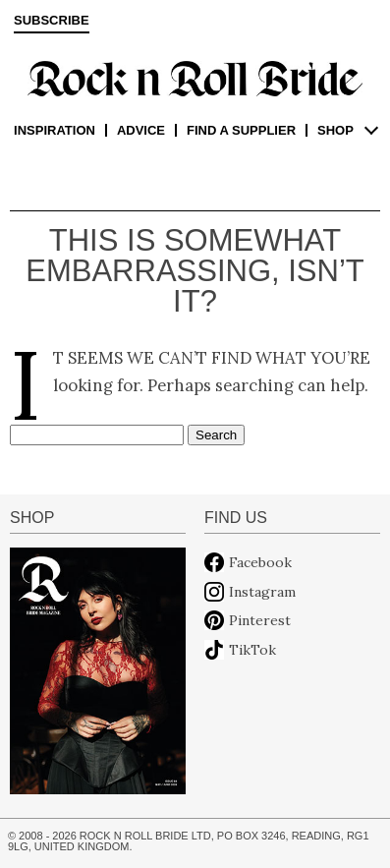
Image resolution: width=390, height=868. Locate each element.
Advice (141, 130)
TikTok (252, 650)
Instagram (262, 592)
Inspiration (55, 130)
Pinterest (260, 620)
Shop (335, 130)
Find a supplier (241, 130)
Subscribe (52, 21)
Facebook (260, 562)
